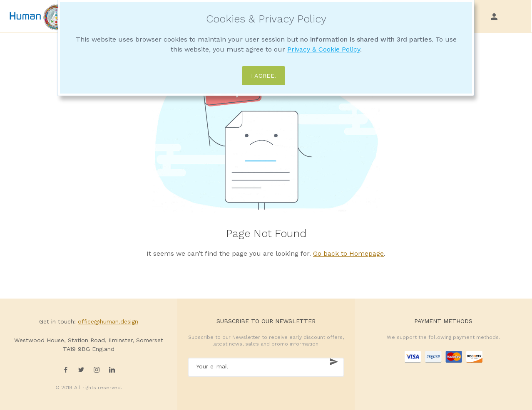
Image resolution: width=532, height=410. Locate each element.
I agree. (264, 76)
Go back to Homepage (348, 253)
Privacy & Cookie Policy (324, 49)
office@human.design (108, 321)
